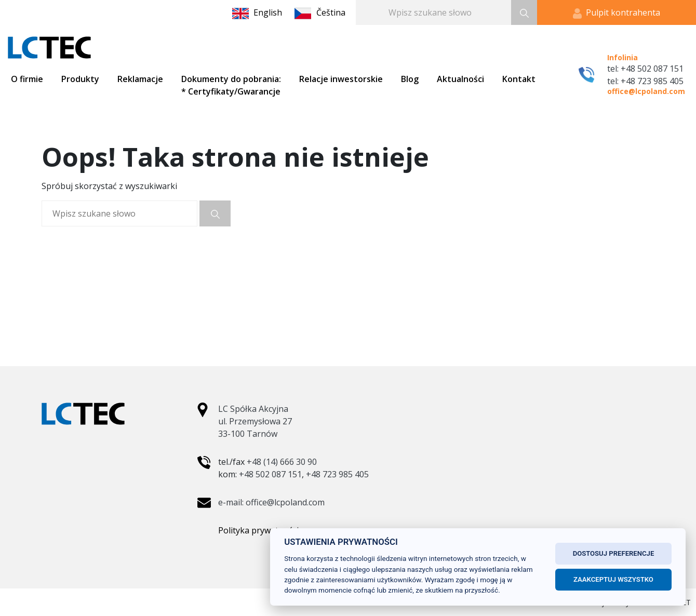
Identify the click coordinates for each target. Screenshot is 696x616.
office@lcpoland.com (646, 91)
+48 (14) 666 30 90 (282, 462)
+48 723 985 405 (337, 474)
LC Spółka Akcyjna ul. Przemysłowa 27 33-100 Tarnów (255, 421)
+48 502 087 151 (270, 474)
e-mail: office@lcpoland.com (271, 502)
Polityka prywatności (258, 530)
